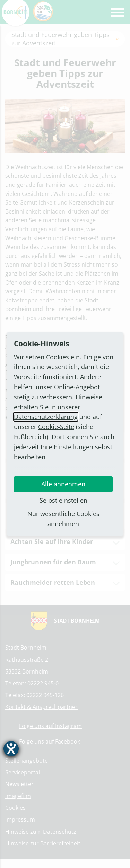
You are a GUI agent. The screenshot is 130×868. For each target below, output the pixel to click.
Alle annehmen (63, 484)
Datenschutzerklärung (46, 417)
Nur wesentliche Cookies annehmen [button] (63, 519)
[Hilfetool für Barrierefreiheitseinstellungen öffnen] (11, 749)
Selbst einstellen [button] (63, 500)
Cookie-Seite (56, 427)
